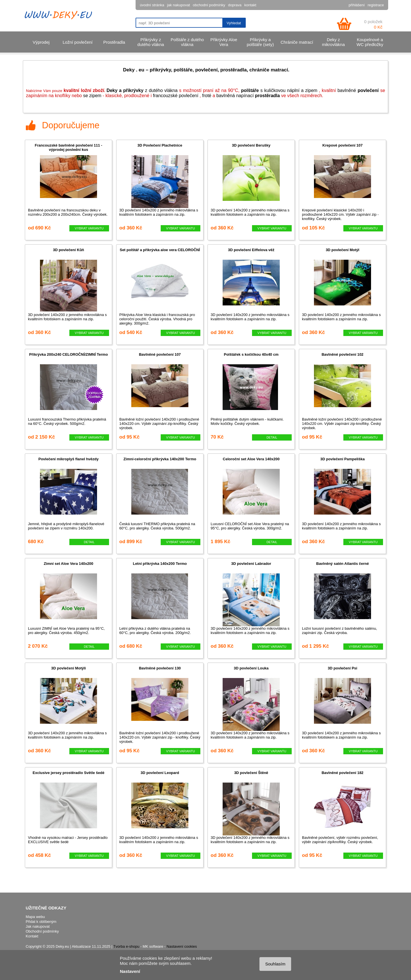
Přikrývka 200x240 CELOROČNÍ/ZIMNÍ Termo (68, 354)
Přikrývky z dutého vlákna (151, 42)
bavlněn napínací (236, 96)
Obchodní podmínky (42, 931)
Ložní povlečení (77, 42)
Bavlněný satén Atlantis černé (342, 564)
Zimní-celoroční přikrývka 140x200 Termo (160, 459)
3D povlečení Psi (342, 668)
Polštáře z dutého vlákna (187, 42)
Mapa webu (35, 917)
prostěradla (267, 96)
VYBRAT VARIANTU (89, 228)
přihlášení (357, 5)
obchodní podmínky (209, 5)
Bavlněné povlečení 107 (160, 354)
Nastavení (130, 971)
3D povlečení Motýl (342, 250)
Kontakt (32, 936)
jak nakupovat (178, 5)
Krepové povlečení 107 (343, 145)
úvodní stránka (152, 5)
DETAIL (272, 437)
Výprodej (41, 42)
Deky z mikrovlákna (333, 42)
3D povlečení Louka (251, 668)
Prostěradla (114, 42)
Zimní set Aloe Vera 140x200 (68, 564)
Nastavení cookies (182, 946)
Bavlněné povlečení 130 (160, 668)
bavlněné (358, 90)
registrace (376, 5)
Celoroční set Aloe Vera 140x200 (251, 459)
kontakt (250, 5)
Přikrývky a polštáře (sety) (260, 42)
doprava (235, 5)
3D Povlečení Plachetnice (160, 145)
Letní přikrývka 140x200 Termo (160, 564)
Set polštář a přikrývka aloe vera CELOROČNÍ (160, 250)
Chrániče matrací (297, 42)
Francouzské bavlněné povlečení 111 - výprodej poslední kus (68, 147)
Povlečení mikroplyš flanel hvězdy (69, 459)
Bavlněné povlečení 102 (343, 354)
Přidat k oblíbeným (41, 922)
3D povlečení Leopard (160, 773)
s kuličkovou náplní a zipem (279, 90)
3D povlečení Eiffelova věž (251, 250)
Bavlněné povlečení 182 (343, 773)
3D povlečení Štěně (251, 773)
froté (207, 96)
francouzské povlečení (176, 96)
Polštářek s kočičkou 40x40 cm (251, 354)
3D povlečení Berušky (251, 145)
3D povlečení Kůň (68, 250)
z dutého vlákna (142, 90)
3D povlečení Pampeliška (342, 459)
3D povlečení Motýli (68, 668)
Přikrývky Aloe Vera (224, 42)
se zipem (92, 96)
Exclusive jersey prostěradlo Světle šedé (68, 773)
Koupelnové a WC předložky (370, 42)
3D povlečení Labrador (251, 564)
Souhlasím (275, 964)
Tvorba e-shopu (126, 946)
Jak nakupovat (38, 926)
